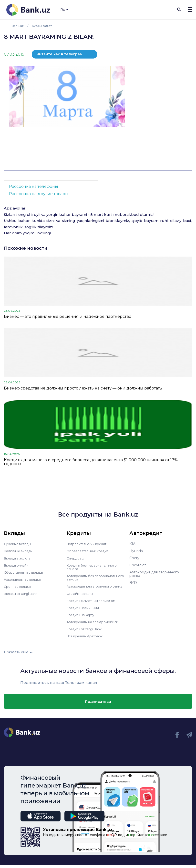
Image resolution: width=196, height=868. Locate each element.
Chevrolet (138, 565)
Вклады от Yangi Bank (23, 593)
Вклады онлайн (17, 565)
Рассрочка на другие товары (39, 194)
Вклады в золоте (19, 558)
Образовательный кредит (89, 551)
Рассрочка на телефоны (34, 186)
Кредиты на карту (82, 618)
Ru (64, 10)
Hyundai (136, 551)
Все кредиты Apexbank (87, 639)
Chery (134, 558)
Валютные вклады (20, 551)
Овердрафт (77, 558)
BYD (133, 583)
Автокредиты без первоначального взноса (88, 577)
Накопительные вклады (25, 579)
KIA (132, 544)
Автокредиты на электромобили (95, 625)
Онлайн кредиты (81, 597)
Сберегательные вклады (25, 572)
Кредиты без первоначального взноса (94, 567)
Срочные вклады (19, 586)
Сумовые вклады (19, 544)
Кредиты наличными (85, 611)
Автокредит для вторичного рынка (91, 588)
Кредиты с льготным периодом (94, 604)
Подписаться (98, 704)
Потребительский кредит (89, 544)
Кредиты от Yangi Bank (87, 632)
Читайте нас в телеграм (60, 54)
